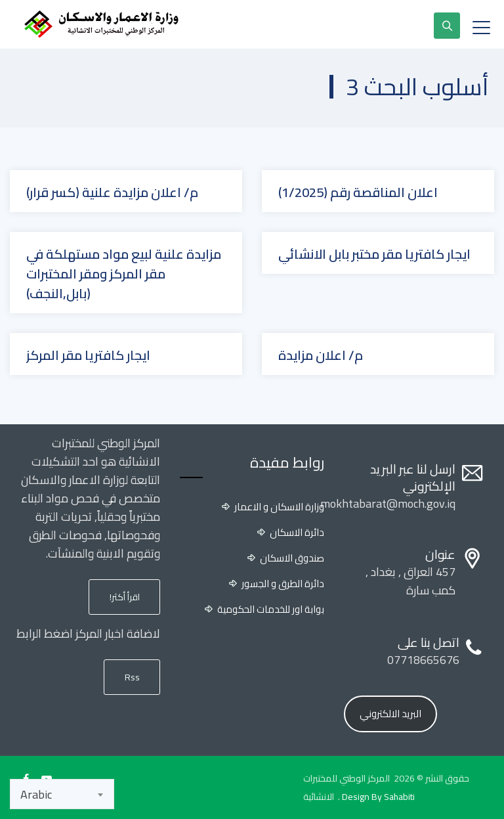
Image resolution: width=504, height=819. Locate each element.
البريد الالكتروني (390, 714)
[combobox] (62, 794)
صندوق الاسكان (292, 558)
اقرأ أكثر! (125, 597)
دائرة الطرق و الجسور (283, 584)
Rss (132, 677)
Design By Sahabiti (378, 797)
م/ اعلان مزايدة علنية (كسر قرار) (112, 192)
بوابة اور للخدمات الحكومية (271, 609)
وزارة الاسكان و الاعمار (279, 507)
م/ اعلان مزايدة (321, 355)
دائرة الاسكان (297, 533)
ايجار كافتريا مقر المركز (88, 355)
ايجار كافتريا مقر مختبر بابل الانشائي (374, 254)
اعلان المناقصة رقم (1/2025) (358, 192)
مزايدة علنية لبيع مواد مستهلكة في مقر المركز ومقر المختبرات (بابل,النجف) (124, 274)
